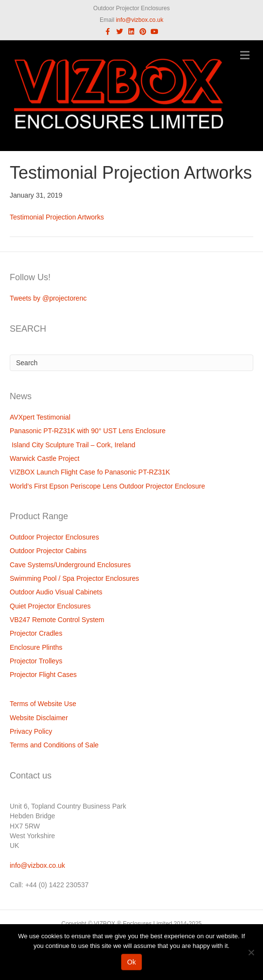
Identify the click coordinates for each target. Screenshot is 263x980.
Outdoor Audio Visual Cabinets (56, 592)
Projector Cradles (36, 633)
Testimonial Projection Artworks (57, 217)
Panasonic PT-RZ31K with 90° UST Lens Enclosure (88, 431)
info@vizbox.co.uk (140, 20)
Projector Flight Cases (43, 675)
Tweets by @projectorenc (48, 298)
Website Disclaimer (39, 718)
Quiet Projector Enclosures (50, 606)
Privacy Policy (31, 731)
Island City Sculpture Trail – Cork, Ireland (72, 445)
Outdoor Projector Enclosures (54, 537)
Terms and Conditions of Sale (54, 745)
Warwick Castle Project (44, 458)
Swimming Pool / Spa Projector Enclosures (74, 578)
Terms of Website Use (43, 704)
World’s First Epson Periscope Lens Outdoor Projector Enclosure (107, 486)
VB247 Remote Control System (57, 620)
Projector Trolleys (36, 661)
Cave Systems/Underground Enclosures (70, 565)
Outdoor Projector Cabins (48, 551)
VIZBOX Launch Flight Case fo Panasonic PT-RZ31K (90, 472)
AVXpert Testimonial (40, 417)
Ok (132, 962)
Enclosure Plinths (36, 647)
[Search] (131, 363)
